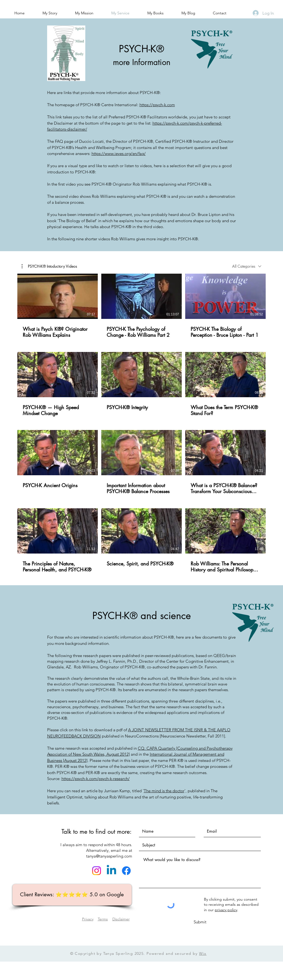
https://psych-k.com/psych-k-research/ (96, 779)
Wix (203, 953)
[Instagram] (97, 871)
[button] (49, 266)
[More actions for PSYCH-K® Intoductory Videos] (49, 266)
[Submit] (200, 922)
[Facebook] (126, 871)
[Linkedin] (111, 871)
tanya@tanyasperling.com (109, 856)
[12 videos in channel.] (141, 423)
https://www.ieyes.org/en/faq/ (119, 153)
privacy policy (226, 910)
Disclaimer (121, 919)
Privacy (88, 919)
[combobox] (247, 266)
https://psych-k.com (157, 105)
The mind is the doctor (164, 791)
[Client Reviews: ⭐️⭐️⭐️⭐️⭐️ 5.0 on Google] (72, 895)
